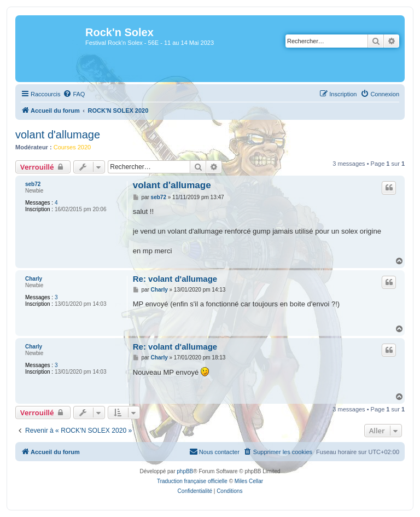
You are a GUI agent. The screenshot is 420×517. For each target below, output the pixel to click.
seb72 (33, 184)
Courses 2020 (72, 147)
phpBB (185, 471)
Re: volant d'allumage (175, 279)
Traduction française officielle (192, 481)
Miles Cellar (249, 481)
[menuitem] (74, 94)
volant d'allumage (58, 135)
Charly (34, 279)
